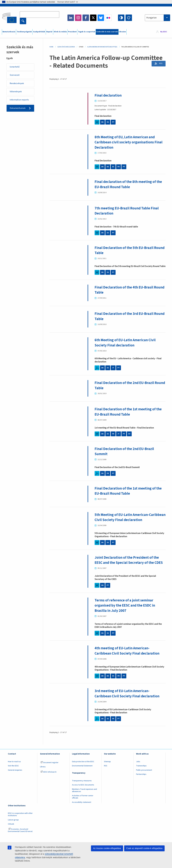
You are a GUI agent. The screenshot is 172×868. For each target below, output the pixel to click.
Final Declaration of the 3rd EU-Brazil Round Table (125, 316)
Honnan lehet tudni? (68, 2)
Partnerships (141, 780)
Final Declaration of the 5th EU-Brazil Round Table (125, 250)
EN (102, 122)
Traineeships (141, 771)
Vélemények (16, 92)
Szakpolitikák (39, 32)
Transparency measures (82, 786)
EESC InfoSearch (49, 777)
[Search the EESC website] (40, 15)
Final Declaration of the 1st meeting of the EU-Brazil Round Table (130, 412)
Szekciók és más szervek (107, 32)
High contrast (121, 18)
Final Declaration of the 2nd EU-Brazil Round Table (126, 385)
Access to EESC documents (83, 790)
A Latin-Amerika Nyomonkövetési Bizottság (102, 47)
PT (113, 122)
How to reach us (14, 767)
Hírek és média (60, 32)
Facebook (86, 18)
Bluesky (101, 18)
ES (108, 122)
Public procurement (144, 775)
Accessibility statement (82, 807)
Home (51, 47)
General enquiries (15, 775)
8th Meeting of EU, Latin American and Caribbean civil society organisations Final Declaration (130, 142)
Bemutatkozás (9, 32)
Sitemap (107, 767)
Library (43, 772)
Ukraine (122, 32)
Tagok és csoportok (87, 32)
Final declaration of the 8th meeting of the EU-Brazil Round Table (130, 184)
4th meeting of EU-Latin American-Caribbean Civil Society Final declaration (128, 656)
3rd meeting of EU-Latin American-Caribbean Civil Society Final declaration (128, 699)
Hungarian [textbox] (151, 18)
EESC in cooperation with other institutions (20, 820)
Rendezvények (17, 84)
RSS (160, 64)
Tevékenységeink (24, 32)
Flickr (108, 18)
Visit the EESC (13, 771)
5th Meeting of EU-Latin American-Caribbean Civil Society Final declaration (128, 517)
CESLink (11, 829)
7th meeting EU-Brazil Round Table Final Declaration (128, 211)
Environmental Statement (82, 771)
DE (108, 167)
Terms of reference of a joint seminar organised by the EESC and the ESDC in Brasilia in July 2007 (127, 611)
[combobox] (157, 18)
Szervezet (15, 75)
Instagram (78, 18)
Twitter (93, 18)
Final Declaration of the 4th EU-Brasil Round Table (125, 290)
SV (129, 434)
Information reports (19, 100)
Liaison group (13, 825)
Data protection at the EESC (83, 767)
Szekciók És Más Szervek (66, 47)
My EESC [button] (164, 32)
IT (113, 368)
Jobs (138, 767)
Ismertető (15, 67)
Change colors (129, 18)
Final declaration (109, 95)
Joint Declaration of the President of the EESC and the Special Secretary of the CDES (128, 563)
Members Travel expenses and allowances (84, 795)
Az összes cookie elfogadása (107, 848)
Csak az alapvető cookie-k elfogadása (144, 848)
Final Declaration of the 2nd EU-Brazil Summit (126, 451)
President (72, 32)
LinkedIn (71, 18)
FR (119, 167)
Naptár (49, 32)
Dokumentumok (18, 109)
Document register (50, 768)
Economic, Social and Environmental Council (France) (20, 836)
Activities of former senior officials (83, 802)
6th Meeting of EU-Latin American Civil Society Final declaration (127, 343)
